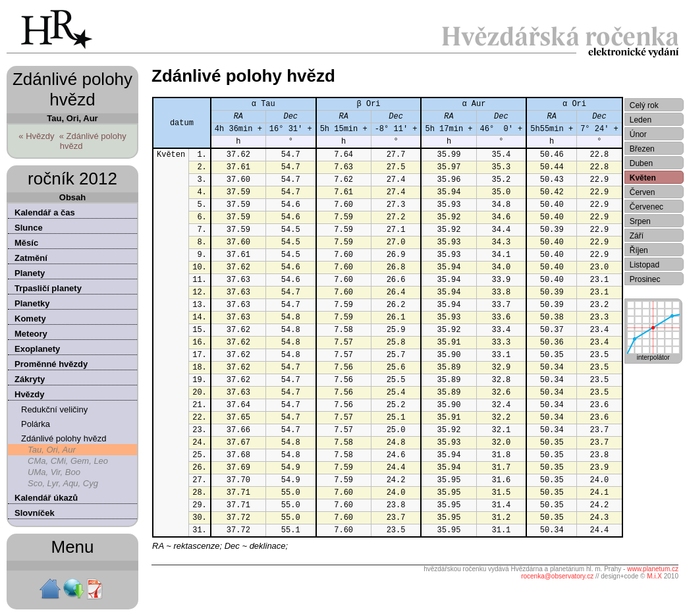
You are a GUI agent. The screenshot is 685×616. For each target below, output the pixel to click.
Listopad (644, 265)
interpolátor (653, 354)
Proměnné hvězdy (51, 364)
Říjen (639, 250)
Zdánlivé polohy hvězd (64, 438)
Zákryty (30, 379)
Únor (638, 134)
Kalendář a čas (45, 212)
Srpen (640, 221)
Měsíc (26, 243)
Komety (30, 319)
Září (637, 236)
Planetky (32, 303)
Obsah (72, 197)
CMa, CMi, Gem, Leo (68, 461)
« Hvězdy (36, 136)
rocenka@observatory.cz (557, 576)
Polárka (36, 424)
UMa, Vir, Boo (54, 472)
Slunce (29, 228)
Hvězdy (30, 394)
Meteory (31, 334)
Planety (30, 273)
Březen (642, 149)
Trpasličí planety (48, 288)
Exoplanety (37, 349)
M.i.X (654, 576)
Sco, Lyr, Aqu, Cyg (63, 483)
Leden (641, 120)
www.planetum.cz (653, 569)
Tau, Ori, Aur (52, 450)
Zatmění (31, 258)
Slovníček (35, 513)
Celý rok (644, 105)
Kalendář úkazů (46, 498)
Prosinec (645, 279)
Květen (643, 178)
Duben (641, 163)
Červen (643, 192)
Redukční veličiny (54, 409)
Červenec (646, 207)
